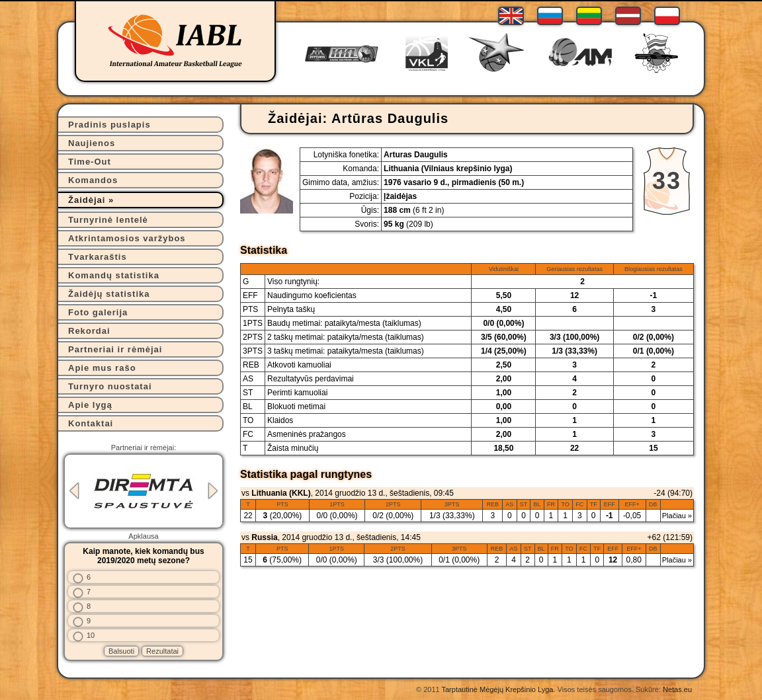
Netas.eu (677, 689)
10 (91, 635)
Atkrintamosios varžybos (127, 238)
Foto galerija (98, 312)
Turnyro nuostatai (110, 386)
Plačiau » (677, 516)
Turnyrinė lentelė (108, 220)
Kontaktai (91, 423)
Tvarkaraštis (98, 257)
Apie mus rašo (102, 368)
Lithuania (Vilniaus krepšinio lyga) (448, 169)
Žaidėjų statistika (109, 294)
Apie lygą (90, 405)
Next (213, 491)
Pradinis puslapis (109, 125)
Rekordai (89, 331)
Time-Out (90, 162)
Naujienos (92, 143)
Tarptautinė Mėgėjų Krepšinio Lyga (497, 689)
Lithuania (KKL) (281, 493)
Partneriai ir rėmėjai (115, 349)
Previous (74, 491)
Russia (264, 537)
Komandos (93, 180)
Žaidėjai (87, 200)
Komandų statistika (114, 275)
